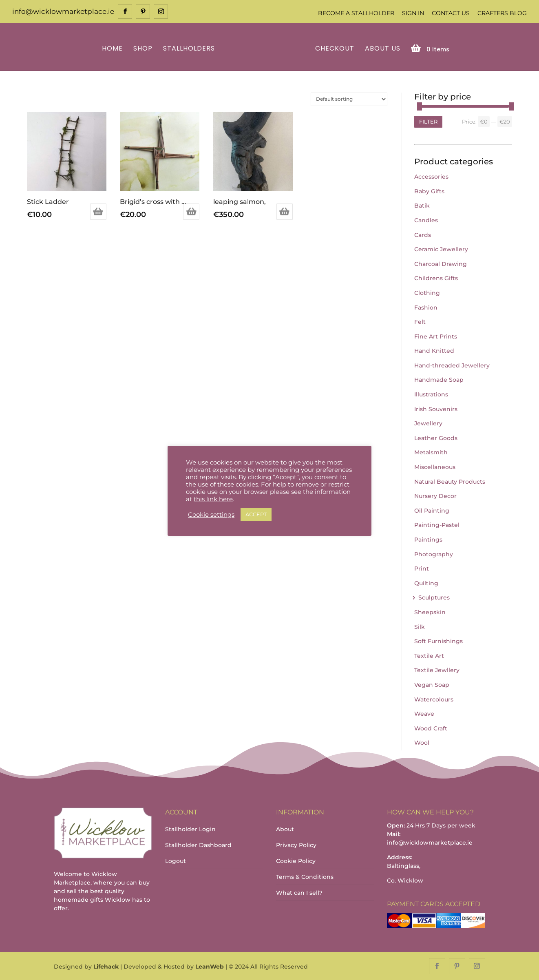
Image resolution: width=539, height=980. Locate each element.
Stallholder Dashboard (198, 844)
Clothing (427, 292)
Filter (428, 121)
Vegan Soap (432, 684)
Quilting (426, 582)
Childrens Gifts (436, 278)
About (285, 828)
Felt (420, 321)
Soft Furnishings (438, 640)
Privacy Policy (296, 844)
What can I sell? (299, 892)
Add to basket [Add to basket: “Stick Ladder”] (98, 211)
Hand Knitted (434, 350)
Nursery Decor (435, 496)
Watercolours (434, 699)
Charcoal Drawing (441, 263)
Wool (422, 742)
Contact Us (451, 13)
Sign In (413, 13)
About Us (381, 48)
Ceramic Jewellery (441, 248)
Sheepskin (430, 611)
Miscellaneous (435, 466)
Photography (434, 553)
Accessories (431, 176)
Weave (424, 713)
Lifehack (106, 966)
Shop (144, 48)
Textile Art (429, 655)
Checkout (334, 48)
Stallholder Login (190, 828)
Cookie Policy (296, 860)
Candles (426, 219)
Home (114, 48)
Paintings (428, 539)
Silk (420, 626)
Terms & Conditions (305, 876)
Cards (423, 234)
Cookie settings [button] (211, 515)
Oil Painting (432, 510)
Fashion (426, 307)
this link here (213, 499)
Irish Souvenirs (436, 408)
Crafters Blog (502, 13)
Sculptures (434, 597)
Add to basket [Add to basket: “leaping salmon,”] (285, 211)
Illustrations (431, 394)
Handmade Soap (439, 379)
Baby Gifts (429, 190)
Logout (176, 860)
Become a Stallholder (356, 13)
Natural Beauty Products (450, 481)
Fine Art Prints (436, 336)
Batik (422, 205)
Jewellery (428, 423)
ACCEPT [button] (256, 514)
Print (422, 568)
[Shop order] (349, 98)
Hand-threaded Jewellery (452, 365)
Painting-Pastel (437, 524)
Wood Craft (431, 728)
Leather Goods (436, 437)
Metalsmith (431, 452)
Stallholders (190, 48)
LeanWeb (210, 966)
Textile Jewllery (437, 670)
